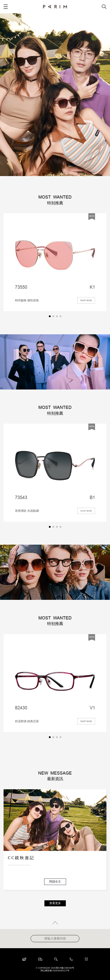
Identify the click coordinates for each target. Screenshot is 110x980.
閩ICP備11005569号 (65, 968)
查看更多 (55, 903)
